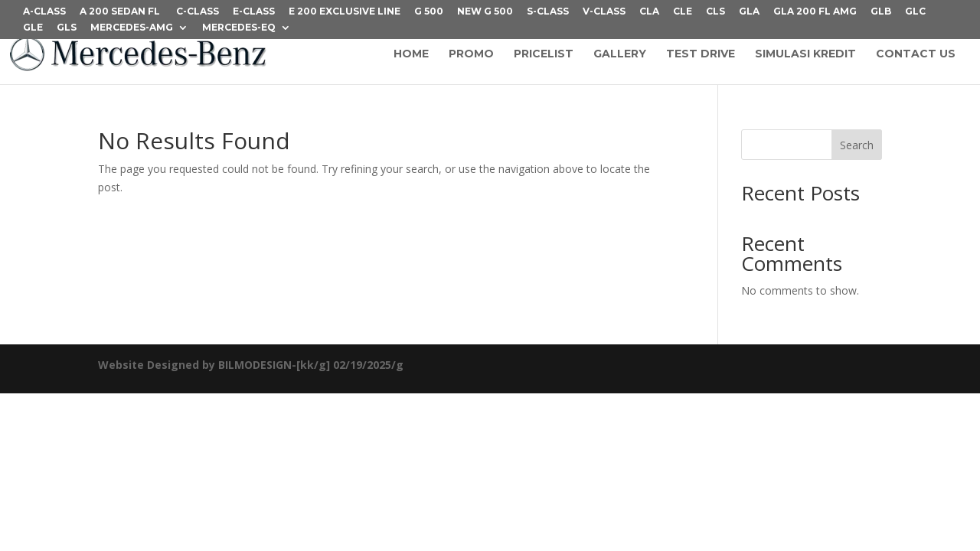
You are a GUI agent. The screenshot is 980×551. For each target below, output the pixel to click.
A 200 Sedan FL (121, 12)
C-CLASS (198, 12)
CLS (715, 12)
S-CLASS (548, 12)
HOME (411, 54)
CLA (649, 12)
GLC (915, 12)
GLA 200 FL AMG (815, 12)
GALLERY (620, 54)
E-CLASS (254, 12)
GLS (67, 28)
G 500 (429, 12)
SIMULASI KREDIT (805, 54)
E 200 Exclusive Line (345, 12)
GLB (881, 12)
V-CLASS (604, 12)
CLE (683, 12)
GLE (33, 28)
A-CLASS (44, 12)
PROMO (471, 54)
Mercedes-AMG (132, 28)
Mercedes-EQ (239, 28)
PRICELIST (544, 54)
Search (857, 145)
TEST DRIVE (701, 54)
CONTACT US (916, 54)
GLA (749, 12)
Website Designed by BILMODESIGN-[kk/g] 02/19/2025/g (251, 365)
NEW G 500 (485, 12)
